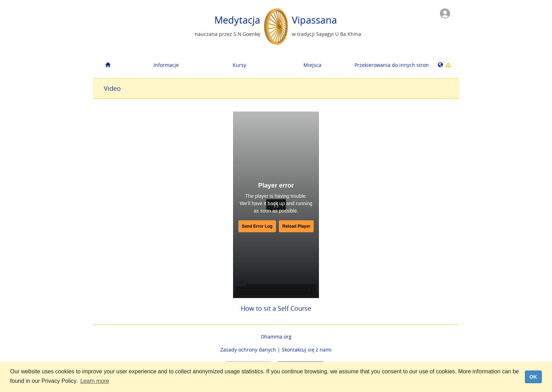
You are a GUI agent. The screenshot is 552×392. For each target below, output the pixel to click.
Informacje (166, 65)
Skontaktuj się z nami (307, 350)
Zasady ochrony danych (248, 350)
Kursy (239, 65)
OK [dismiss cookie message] (533, 377)
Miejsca (312, 65)
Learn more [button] (95, 381)
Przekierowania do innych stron (388, 65)
